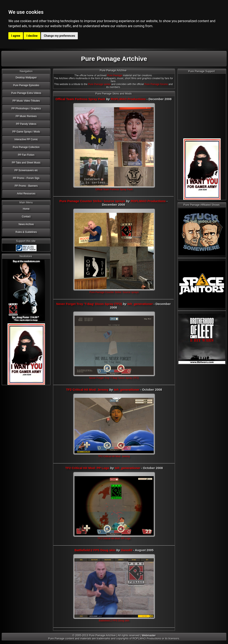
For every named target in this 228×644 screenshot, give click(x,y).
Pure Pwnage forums (156, 84)
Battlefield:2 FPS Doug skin (95, 550)
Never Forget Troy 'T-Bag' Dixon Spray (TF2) (89, 304)
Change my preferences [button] (60, 36)
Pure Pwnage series (99, 84)
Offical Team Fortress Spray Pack (80, 99)
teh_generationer (140, 304)
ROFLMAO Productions (128, 99)
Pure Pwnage (115, 75)
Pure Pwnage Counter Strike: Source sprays (92, 201)
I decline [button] (32, 36)
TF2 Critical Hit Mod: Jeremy (87, 390)
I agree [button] (16, 36)
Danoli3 (127, 550)
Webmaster (149, 635)
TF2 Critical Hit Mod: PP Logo (87, 468)
